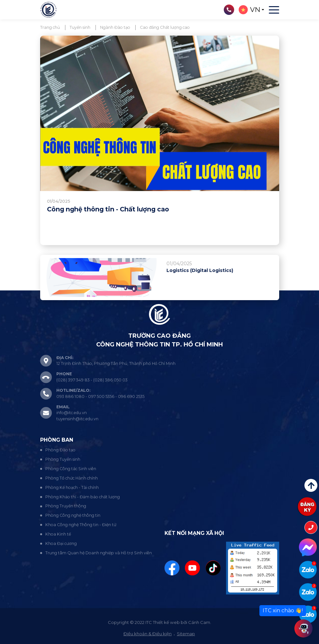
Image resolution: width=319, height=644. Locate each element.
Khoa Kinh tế (58, 534)
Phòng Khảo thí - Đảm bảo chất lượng (83, 497)
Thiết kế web (166, 622)
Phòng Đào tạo (60, 450)
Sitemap (186, 634)
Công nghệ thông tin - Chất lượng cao (108, 209)
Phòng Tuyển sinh (63, 459)
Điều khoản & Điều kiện (148, 634)
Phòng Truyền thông (66, 506)
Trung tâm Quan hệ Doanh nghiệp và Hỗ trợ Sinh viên (99, 553)
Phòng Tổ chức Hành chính (72, 478)
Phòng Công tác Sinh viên (71, 469)
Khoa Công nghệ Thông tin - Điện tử (81, 525)
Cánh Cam (199, 622)
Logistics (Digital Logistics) (200, 270)
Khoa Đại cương (61, 543)
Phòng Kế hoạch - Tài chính (72, 487)
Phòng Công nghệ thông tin (73, 515)
